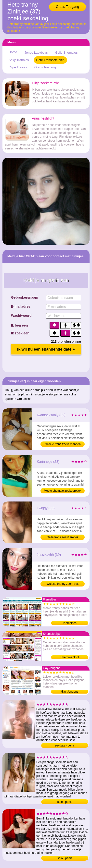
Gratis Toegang (68, 7)
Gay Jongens (70, 692)
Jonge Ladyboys (36, 53)
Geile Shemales (66, 53)
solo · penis (65, 802)
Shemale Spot (70, 657)
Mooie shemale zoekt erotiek (63, 491)
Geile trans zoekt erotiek (62, 537)
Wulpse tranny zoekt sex (63, 584)
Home (13, 52)
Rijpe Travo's (18, 67)
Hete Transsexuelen (50, 60)
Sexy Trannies (19, 60)
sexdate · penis (65, 746)
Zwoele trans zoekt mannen (62, 444)
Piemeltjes (70, 623)
